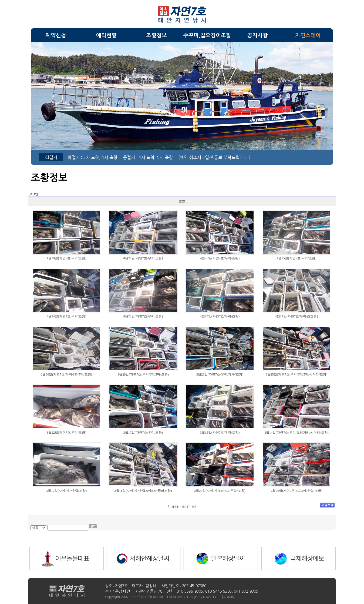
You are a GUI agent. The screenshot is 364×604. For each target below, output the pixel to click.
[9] (196, 507)
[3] (176, 507)
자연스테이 (308, 35)
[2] (172, 507)
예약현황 (106, 35)
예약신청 (56, 35)
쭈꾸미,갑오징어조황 (207, 35)
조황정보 (157, 35)
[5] (182, 507)
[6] (186, 507)
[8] (192, 507)
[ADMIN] (229, 597)
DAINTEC (210, 597)
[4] (179, 507)
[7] (189, 507)
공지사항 (258, 35)
